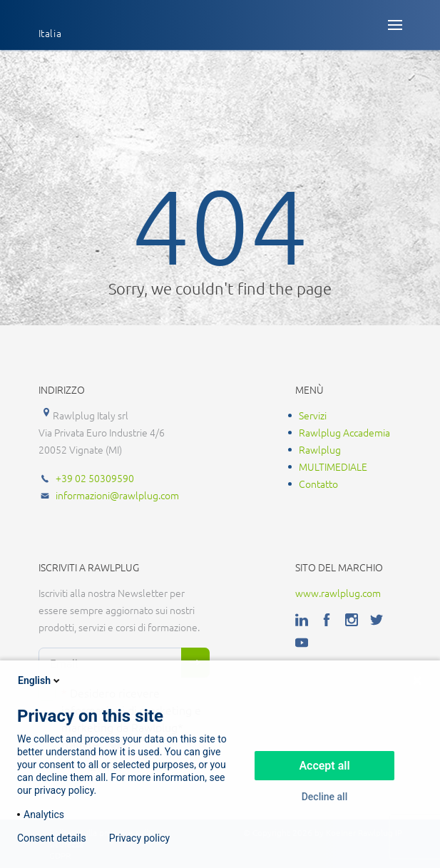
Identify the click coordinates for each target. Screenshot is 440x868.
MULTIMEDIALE (333, 466)
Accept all (324, 766)
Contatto (318, 484)
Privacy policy (139, 838)
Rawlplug (320, 449)
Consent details (52, 838)
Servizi (313, 415)
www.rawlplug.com (338, 593)
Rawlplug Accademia (344, 432)
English (40, 680)
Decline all (325, 797)
